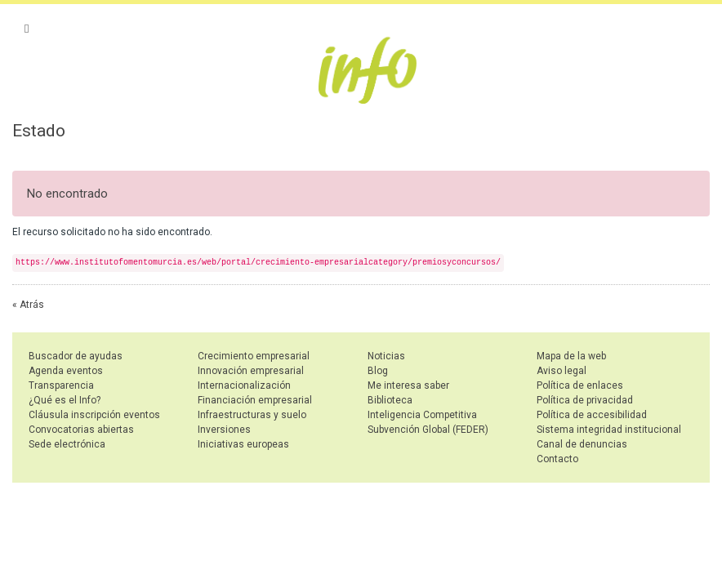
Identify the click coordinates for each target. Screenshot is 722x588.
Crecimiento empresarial (254, 356)
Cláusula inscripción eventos (94, 415)
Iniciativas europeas (243, 444)
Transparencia (61, 385)
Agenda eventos (66, 371)
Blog (378, 371)
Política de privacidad (585, 400)
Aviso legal (562, 371)
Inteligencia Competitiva (422, 415)
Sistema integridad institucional (609, 430)
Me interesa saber (408, 385)
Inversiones (224, 430)
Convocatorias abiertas (81, 430)
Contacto (557, 459)
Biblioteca (390, 400)
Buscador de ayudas (76, 356)
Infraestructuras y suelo (252, 415)
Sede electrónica (67, 444)
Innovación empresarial (251, 371)
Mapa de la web (571, 356)
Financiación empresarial (255, 400)
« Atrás (28, 305)
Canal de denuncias (582, 444)
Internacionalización (244, 385)
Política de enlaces (580, 385)
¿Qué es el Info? (65, 400)
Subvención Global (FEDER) (428, 430)
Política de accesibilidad (592, 415)
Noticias (386, 356)
